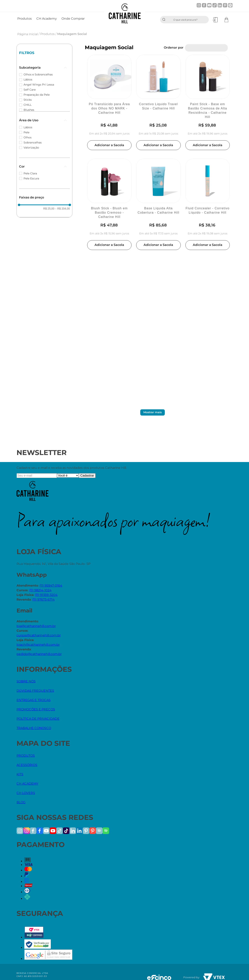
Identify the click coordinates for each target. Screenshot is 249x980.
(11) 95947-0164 (51, 586)
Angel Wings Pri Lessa (39, 85)
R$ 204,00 (62, 209)
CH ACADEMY (27, 784)
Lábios (28, 79)
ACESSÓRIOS (27, 765)
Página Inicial (28, 34)
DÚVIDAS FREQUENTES (35, 691)
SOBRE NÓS (26, 681)
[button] (44, 68)
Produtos (47, 34)
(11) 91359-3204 (46, 595)
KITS (20, 774)
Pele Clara (30, 173)
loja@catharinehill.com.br (36, 626)
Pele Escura (31, 178)
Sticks (28, 100)
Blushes (29, 110)
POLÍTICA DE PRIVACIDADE (38, 719)
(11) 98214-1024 (40, 590)
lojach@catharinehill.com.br (38, 645)
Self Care (30, 90)
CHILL (28, 105)
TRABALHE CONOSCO (34, 728)
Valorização (31, 148)
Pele (26, 132)
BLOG (21, 802)
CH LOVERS (26, 793)
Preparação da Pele (37, 95)
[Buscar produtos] (165, 20)
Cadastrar (87, 476)
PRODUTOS (26, 756)
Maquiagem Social (72, 34)
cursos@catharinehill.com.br (39, 635)
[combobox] (184, 20)
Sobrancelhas (33, 142)
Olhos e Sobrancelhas (38, 74)
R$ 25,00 (49, 209)
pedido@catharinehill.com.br (39, 654)
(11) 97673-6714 (43, 600)
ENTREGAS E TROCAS (34, 700)
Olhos (28, 137)
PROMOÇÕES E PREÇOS (36, 709)
